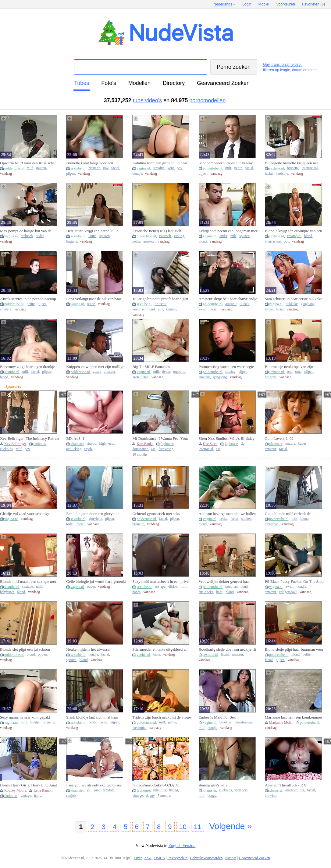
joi (89, 790)
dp (243, 444)
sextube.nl (78, 168)
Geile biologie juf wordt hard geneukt (96, 581)
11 (198, 827)
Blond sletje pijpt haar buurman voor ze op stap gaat (294, 649)
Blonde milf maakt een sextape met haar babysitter (28, 582)
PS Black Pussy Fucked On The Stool (295, 581)
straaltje (159, 168)
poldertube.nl (14, 168)
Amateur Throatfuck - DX (286, 785)
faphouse (40, 444)
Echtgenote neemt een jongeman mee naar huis (228, 231)
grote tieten (140, 377)
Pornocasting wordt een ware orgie (226, 367)
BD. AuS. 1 (75, 438)
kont (171, 168)
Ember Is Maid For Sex (217, 717)
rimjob (92, 444)
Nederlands (223, 4)
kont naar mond (143, 309)
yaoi (97, 790)
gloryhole (95, 519)
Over (138, 858)
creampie (294, 236)
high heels (107, 444)
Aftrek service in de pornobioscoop (28, 299)
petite (238, 168)
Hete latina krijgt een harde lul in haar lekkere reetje (92, 231)
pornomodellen (207, 100)
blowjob (271, 796)
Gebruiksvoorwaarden (206, 858)
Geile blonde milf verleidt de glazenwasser (288, 514)
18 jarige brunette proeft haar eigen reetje (160, 299)
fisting (173, 790)
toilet (70, 524)
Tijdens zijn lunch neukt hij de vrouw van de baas (162, 717)
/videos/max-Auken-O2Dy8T (156, 785)
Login (247, 4)
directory (174, 83)
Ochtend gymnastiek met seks (156, 514)
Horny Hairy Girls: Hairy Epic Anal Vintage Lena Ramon (28, 785)
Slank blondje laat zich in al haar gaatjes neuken (92, 717)
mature (290, 444)
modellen (139, 83)
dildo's (244, 304)
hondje (137, 174)
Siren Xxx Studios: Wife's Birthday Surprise (227, 439)
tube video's (148, 100)
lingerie (72, 242)
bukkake (292, 304)
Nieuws (231, 858)
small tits (160, 790)
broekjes (226, 722)
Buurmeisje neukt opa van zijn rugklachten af (289, 367)
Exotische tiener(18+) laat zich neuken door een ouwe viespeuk (158, 231)
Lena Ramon (43, 790)
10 (183, 827)
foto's (109, 83)
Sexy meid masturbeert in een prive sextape (160, 582)
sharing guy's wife (213, 785)
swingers (241, 790)
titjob (88, 449)
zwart (203, 309)
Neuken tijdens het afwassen (89, 649)
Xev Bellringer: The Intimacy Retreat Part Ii (30, 439)
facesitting (166, 449)
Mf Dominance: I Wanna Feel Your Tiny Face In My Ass (160, 439)
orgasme (179, 372)
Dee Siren (210, 444)
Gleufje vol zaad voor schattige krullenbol (25, 514)
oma (298, 372)
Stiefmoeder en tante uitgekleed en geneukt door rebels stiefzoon (160, 649)
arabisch (27, 236)
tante (157, 654)
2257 (148, 858)
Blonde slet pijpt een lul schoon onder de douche (25, 649)
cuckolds (6, 449)
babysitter (7, 592)
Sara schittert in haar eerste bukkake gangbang (294, 299)
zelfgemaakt (288, 592)
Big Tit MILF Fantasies (151, 367)
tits (302, 790)
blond (203, 242)
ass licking (74, 449)
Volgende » (231, 826)
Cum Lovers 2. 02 (279, 438)
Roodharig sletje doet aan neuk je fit (227, 649)
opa (290, 372)
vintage (26, 796)
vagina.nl (143, 168)
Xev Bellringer (15, 444)
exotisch (165, 236)
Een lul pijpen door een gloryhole (93, 514)
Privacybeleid (177, 858)
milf (30, 168)
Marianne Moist (281, 723)
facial (115, 168)
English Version (182, 846)
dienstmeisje (243, 722)
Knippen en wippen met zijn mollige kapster (95, 367)
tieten (166, 372)
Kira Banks (145, 444)
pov (106, 168)
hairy (38, 796)
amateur (149, 242)
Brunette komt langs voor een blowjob (90, 163)
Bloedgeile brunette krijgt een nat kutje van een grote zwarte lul (291, 163)
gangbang (308, 304)
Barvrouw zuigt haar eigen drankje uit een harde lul (27, 367)
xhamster (77, 444)
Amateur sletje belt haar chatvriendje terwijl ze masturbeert (228, 299)
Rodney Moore (15, 790)
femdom (109, 790)
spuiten (41, 168)
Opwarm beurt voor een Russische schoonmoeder (27, 163)
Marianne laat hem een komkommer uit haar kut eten (294, 717)
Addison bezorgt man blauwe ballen (227, 514)
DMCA (160, 858)
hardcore (282, 174)
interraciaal (310, 168)
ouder (40, 236)
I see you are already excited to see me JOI (94, 785)
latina (92, 236)
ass (153, 449)
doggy (150, 796)
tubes (82, 83)
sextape (28, 587)
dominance (140, 449)
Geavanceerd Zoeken (223, 83)
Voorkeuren (286, 4)
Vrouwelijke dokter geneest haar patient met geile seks (224, 582)
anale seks (206, 592)
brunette (94, 168)
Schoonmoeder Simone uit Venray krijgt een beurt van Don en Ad (226, 163)
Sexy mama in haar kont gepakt (25, 717)
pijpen (71, 174)
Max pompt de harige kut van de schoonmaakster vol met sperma (26, 231)
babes (303, 444)
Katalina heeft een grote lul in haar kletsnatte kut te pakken (160, 163)
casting (179, 236)
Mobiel (264, 4)
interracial (206, 449)
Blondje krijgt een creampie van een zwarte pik (294, 231)
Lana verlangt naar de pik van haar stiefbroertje (94, 299)
